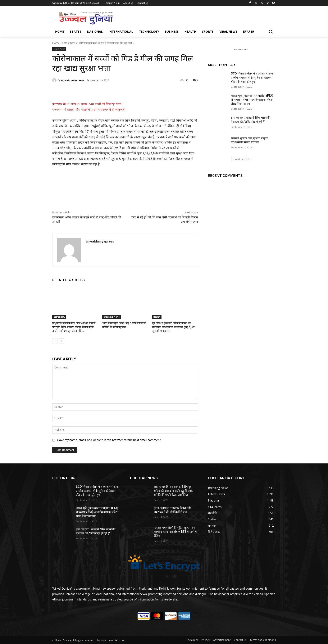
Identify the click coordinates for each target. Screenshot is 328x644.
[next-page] (62, 341)
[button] (271, 32)
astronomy (59, 317)
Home (56, 43)
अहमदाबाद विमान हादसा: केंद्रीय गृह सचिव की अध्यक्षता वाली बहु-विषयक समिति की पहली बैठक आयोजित (173, 491)
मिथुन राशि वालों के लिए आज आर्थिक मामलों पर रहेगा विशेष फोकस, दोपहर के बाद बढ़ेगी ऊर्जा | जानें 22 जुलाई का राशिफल (74, 327)
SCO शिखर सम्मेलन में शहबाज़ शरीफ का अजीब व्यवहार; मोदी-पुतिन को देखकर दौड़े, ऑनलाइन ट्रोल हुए (253, 78)
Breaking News (112, 317)
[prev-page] (55, 341)
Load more (242, 159)
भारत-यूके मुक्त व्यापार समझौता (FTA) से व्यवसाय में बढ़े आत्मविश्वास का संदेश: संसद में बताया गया (252, 100)
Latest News (69, 43)
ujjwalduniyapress (73, 80)
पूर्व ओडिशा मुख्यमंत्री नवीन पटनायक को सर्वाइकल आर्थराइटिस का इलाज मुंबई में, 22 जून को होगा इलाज (173, 327)
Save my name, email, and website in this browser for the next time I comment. (109, 440)
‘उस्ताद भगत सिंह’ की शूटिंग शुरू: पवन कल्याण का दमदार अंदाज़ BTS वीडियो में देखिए (175, 532)
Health (157, 317)
